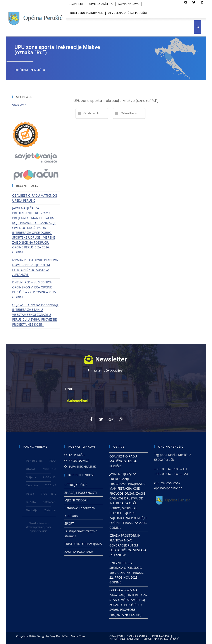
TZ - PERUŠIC (77, 455)
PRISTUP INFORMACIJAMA (83, 544)
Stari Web (19, 105)
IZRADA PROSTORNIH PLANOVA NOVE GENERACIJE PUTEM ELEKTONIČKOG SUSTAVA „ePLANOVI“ (128, 545)
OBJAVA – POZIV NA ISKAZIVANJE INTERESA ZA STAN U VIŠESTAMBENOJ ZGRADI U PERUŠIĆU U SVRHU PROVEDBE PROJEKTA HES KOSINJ (36, 315)
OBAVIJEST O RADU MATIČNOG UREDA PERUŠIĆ (123, 461)
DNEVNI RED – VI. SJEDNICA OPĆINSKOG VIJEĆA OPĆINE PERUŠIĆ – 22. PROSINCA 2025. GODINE (128, 573)
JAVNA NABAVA (160, 636)
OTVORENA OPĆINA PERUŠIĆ (127, 10)
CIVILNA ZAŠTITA (137, 636)
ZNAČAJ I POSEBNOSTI (81, 493)
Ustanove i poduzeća (80, 508)
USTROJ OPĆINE (76, 485)
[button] (71, 25)
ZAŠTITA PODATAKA (79, 552)
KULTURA (71, 516)
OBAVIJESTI (116, 636)
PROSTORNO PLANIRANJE (86, 10)
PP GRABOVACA (79, 461)
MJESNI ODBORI (76, 500)
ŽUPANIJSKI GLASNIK (82, 466)
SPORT (69, 523)
